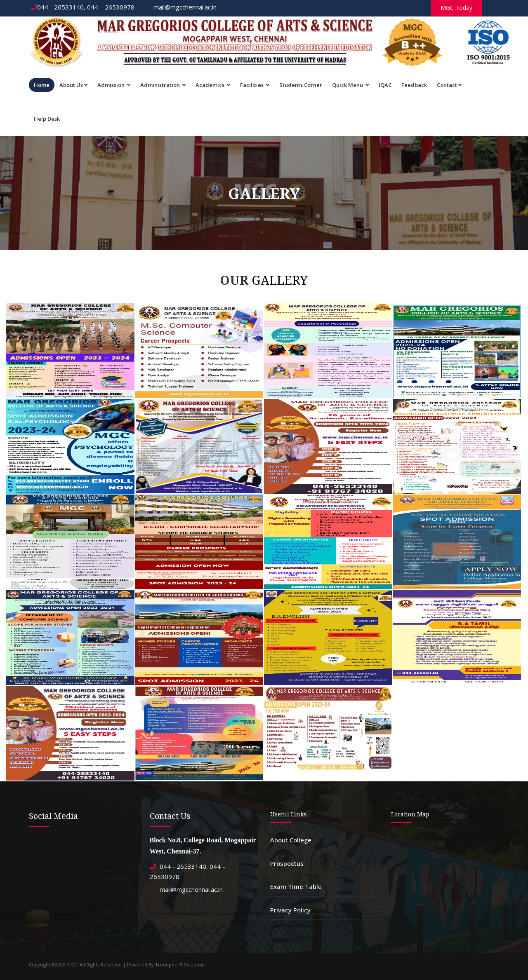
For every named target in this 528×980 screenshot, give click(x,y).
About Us (73, 85)
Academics (213, 85)
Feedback (414, 85)
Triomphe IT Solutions (180, 965)
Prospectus (287, 863)
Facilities (255, 85)
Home (42, 85)
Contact (449, 85)
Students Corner (301, 85)
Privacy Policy (290, 910)
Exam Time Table (296, 886)
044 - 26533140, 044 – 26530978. (83, 7)
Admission (114, 85)
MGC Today (456, 8)
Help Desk (47, 119)
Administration (163, 85)
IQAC (385, 85)
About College (291, 840)
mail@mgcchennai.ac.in (181, 7)
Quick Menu (350, 85)
